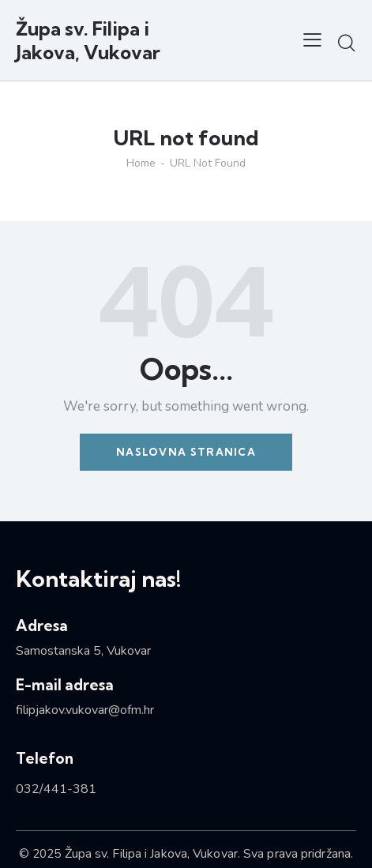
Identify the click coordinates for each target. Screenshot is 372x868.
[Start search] (346, 43)
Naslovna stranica (186, 452)
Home (141, 163)
